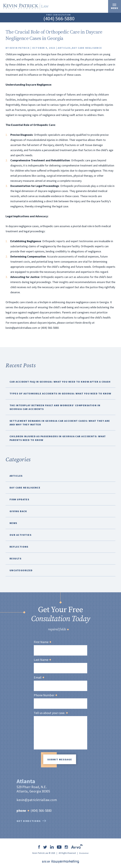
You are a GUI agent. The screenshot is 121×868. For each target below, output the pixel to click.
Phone (23, 810)
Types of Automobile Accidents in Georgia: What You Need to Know (60, 393)
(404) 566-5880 (59, 19)
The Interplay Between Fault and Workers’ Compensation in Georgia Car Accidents (55, 407)
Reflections (19, 547)
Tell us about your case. (51, 713)
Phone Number (45, 695)
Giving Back (18, 511)
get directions (31, 820)
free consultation (59, 15)
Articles (64, 48)
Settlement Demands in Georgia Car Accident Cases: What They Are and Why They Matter (60, 423)
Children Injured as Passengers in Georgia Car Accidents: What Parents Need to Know (58, 438)
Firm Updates (19, 499)
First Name (42, 642)
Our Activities (20, 535)
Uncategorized (21, 570)
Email (39, 677)
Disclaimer (84, 852)
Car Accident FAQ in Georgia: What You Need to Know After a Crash (60, 382)
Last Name (42, 660)
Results (15, 558)
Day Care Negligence (87, 48)
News (13, 523)
